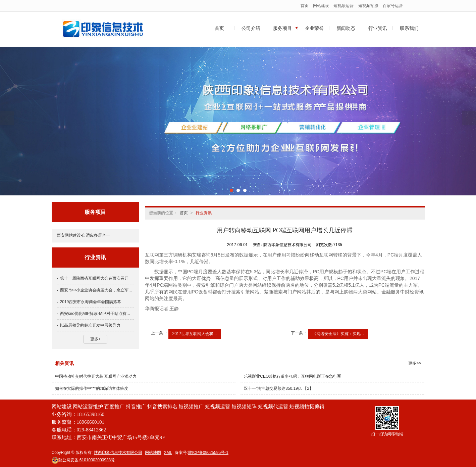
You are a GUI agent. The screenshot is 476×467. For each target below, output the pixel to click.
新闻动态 (346, 28)
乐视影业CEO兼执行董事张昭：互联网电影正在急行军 (293, 376)
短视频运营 (343, 6)
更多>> (415, 363)
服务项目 (282, 28)
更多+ (95, 339)
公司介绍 (251, 28)
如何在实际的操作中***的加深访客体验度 (92, 388)
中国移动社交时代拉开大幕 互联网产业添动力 (96, 376)
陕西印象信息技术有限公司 (118, 453)
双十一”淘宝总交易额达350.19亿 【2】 (279, 388)
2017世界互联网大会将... (195, 334)
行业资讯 (378, 28)
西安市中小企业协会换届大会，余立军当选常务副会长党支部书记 (97, 290)
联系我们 (409, 28)
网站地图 (153, 453)
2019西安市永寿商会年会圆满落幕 (91, 302)
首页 (305, 6)
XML (168, 453)
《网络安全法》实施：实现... (338, 334)
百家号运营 (393, 6)
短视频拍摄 (368, 6)
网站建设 (321, 6)
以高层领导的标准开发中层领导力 (90, 325)
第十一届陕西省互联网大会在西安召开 (94, 278)
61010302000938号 (83, 460)
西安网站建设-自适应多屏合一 (84, 235)
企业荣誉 (314, 28)
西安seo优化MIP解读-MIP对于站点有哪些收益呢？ (97, 314)
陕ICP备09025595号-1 (208, 453)
